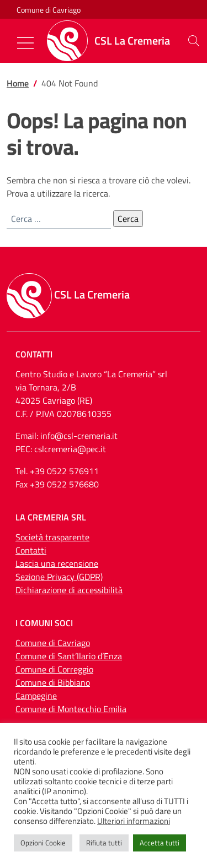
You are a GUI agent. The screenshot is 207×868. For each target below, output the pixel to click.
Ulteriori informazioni (134, 821)
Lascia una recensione (57, 563)
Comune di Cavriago (49, 10)
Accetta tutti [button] (160, 843)
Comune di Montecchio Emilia (71, 709)
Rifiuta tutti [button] (104, 843)
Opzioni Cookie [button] (43, 843)
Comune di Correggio (54, 669)
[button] (194, 41)
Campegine (36, 696)
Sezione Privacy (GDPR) (59, 577)
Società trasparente (52, 537)
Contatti (31, 550)
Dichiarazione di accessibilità (69, 590)
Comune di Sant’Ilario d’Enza (69, 656)
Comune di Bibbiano (53, 682)
